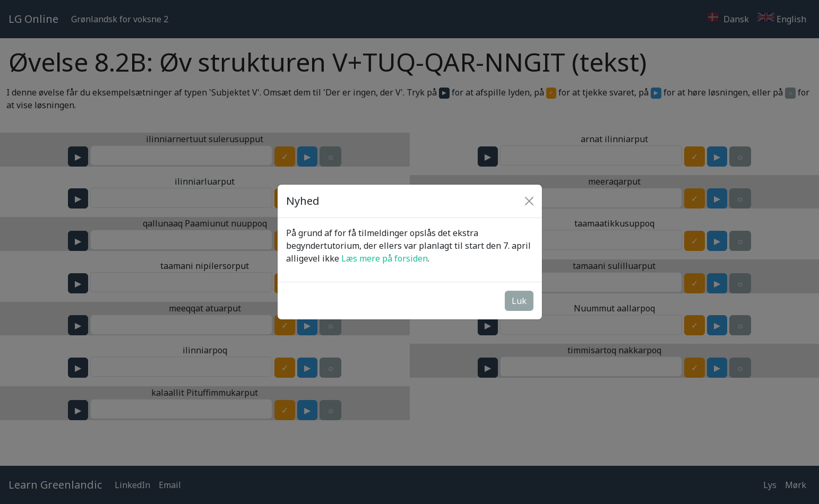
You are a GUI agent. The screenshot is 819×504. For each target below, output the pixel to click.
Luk (519, 301)
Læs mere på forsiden (385, 258)
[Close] (529, 201)
